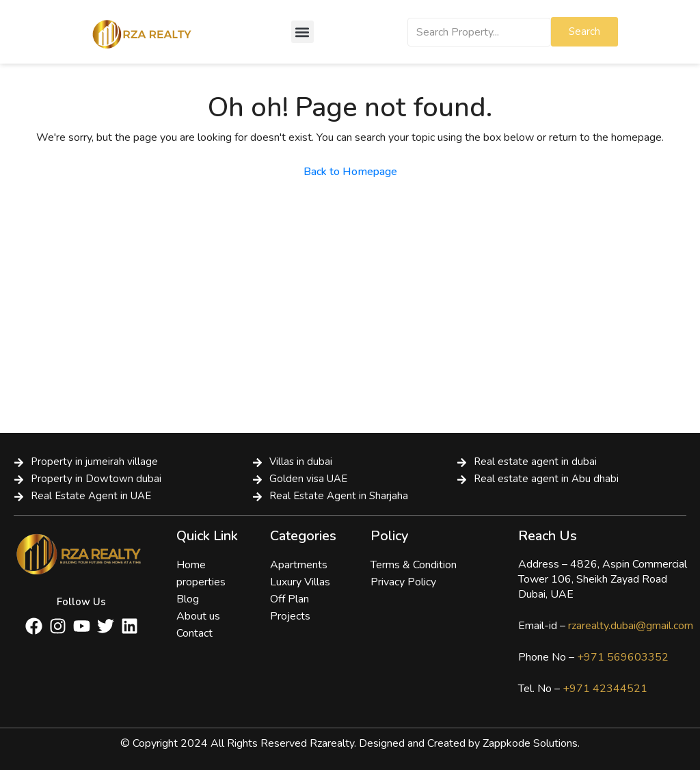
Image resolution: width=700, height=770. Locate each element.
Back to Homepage (350, 172)
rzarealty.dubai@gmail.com (631, 626)
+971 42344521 (604, 689)
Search (584, 31)
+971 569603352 (623, 657)
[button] (302, 32)
